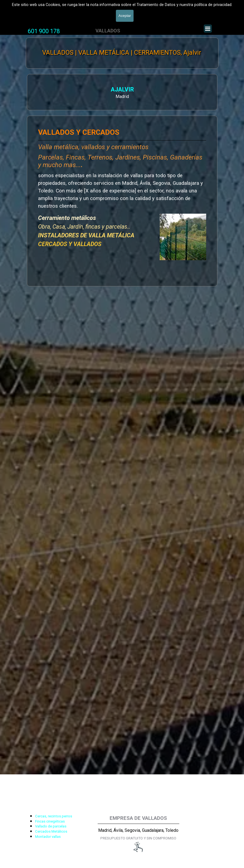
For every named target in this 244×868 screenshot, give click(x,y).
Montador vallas (48, 837)
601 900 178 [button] (44, 31)
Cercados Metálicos (51, 831)
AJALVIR (53, 90)
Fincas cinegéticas (50, 821)
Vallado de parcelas (51, 826)
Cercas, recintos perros (54, 816)
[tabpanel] (44, 31)
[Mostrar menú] (208, 29)
